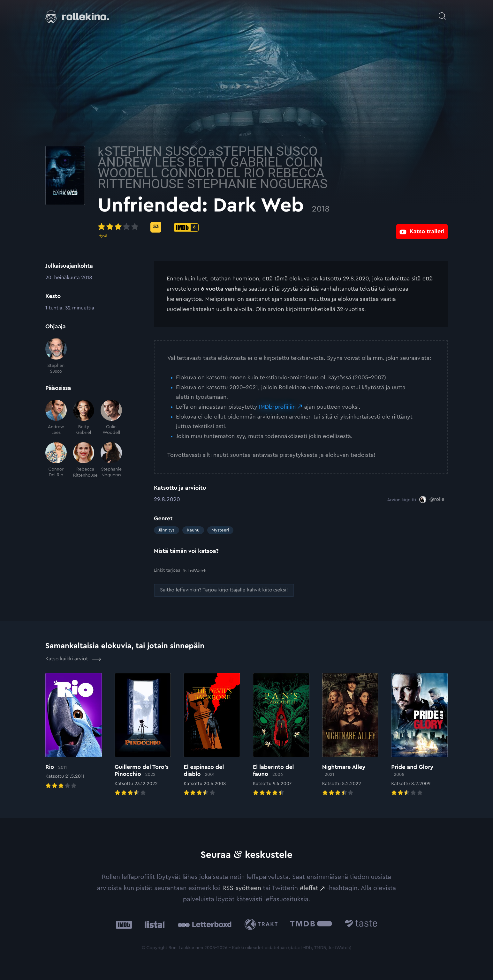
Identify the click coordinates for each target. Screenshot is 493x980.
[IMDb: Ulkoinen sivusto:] (124, 924)
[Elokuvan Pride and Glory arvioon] (419, 735)
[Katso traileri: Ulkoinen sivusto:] (422, 227)
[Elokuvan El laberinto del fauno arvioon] (281, 735)
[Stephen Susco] (56, 356)
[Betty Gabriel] (84, 418)
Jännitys (167, 530)
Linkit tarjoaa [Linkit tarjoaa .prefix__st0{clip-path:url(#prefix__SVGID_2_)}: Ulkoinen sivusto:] (180, 570)
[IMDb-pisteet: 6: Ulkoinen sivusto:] (243, 227)
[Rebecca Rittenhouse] (84, 460)
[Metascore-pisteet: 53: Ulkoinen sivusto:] (212, 227)
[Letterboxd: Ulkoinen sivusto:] (205, 924)
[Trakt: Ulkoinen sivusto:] (263, 924)
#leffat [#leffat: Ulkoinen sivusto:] (309, 888)
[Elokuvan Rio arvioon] (74, 731)
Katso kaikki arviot (73, 659)
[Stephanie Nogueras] (111, 460)
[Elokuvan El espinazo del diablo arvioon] (212, 735)
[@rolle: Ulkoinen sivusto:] (432, 500)
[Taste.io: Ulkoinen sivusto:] (361, 924)
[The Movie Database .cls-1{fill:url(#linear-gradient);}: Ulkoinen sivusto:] (311, 924)
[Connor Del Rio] (56, 460)
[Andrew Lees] (56, 418)
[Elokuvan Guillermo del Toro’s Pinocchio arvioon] (143, 735)
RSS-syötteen (242, 888)
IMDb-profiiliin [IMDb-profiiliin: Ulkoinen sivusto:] (277, 407)
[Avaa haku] (442, 13)
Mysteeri (220, 530)
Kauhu (193, 530)
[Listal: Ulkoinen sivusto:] (153, 924)
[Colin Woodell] (111, 418)
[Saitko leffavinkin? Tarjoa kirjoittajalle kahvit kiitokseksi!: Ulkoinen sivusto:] (224, 590)
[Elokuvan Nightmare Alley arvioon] (350, 735)
